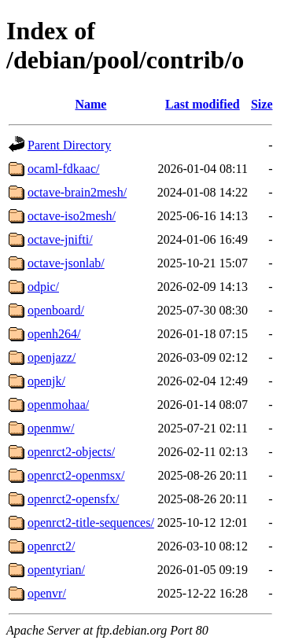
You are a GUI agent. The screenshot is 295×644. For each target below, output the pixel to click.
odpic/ (43, 287)
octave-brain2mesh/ (77, 192)
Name (90, 104)
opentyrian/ (56, 570)
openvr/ (47, 593)
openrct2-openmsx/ (76, 475)
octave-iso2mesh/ (72, 216)
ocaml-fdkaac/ (64, 169)
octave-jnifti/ (60, 239)
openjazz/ (52, 357)
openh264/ (54, 334)
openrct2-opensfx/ (73, 499)
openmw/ (51, 428)
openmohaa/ (58, 405)
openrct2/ (51, 546)
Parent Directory (69, 145)
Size (262, 104)
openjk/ (46, 381)
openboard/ (56, 310)
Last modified (203, 104)
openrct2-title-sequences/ (91, 523)
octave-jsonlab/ (66, 263)
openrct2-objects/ (71, 452)
